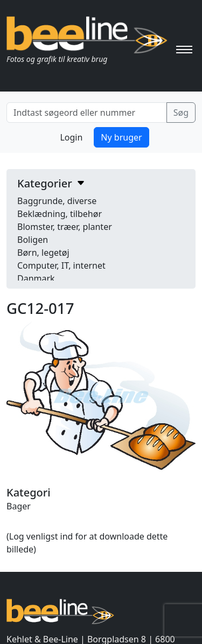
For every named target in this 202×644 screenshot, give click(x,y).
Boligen (33, 240)
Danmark (36, 278)
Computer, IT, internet (61, 265)
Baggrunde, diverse (57, 201)
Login (71, 137)
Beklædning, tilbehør (60, 214)
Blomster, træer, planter (65, 227)
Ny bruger (121, 137)
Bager (19, 506)
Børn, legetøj (43, 253)
